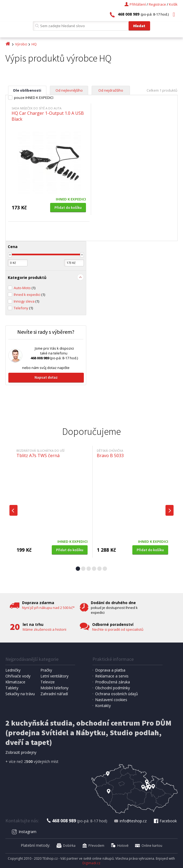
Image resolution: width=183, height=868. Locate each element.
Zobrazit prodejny (21, 752)
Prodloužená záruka (113, 682)
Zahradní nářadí (54, 694)
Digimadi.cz (91, 863)
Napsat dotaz (46, 377)
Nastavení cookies (111, 700)
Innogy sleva (26, 301)
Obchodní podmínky (113, 688)
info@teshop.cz (130, 821)
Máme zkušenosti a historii (44, 629)
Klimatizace (15, 682)
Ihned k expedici (29, 295)
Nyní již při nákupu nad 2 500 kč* (48, 608)
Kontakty (103, 706)
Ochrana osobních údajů (117, 694)
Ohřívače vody (18, 676)
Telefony (23, 308)
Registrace (157, 4)
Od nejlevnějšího (69, 90)
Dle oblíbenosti (27, 90)
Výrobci (21, 44)
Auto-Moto (25, 288)
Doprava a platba (110, 670)
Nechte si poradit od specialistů (118, 629)
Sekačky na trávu (20, 694)
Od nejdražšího (111, 90)
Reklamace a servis (112, 676)
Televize (48, 682)
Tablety (12, 688)
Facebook (165, 821)
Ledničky (13, 670)
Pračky (46, 670)
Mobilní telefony (54, 688)
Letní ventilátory (54, 676)
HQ (34, 44)
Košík (173, 4)
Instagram (24, 832)
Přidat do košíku (68, 207)
